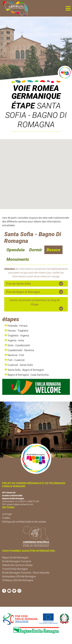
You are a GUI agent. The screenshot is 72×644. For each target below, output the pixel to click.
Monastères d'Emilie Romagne (19, 576)
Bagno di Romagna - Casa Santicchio (27, 375)
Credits (6, 518)
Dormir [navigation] (36, 250)
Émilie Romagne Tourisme (17, 561)
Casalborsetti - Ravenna (19, 350)
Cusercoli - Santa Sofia (19, 365)
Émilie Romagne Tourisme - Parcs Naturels (26, 573)
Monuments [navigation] (18, 259)
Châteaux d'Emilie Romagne (18, 580)
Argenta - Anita (14, 340)
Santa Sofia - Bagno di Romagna (24, 370)
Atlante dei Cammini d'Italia (17, 565)
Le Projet (7, 514)
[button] (68, 8)
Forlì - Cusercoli (15, 360)
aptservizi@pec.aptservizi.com (20, 504)
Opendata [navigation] (16, 250)
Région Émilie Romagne (15, 558)
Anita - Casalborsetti (17, 345)
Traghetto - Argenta (17, 336)
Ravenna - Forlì (14, 355)
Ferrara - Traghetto (16, 331)
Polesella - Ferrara (16, 326)
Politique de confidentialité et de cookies (24, 522)
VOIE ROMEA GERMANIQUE (36, 92)
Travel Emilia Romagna (15, 569)
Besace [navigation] (53, 250)
